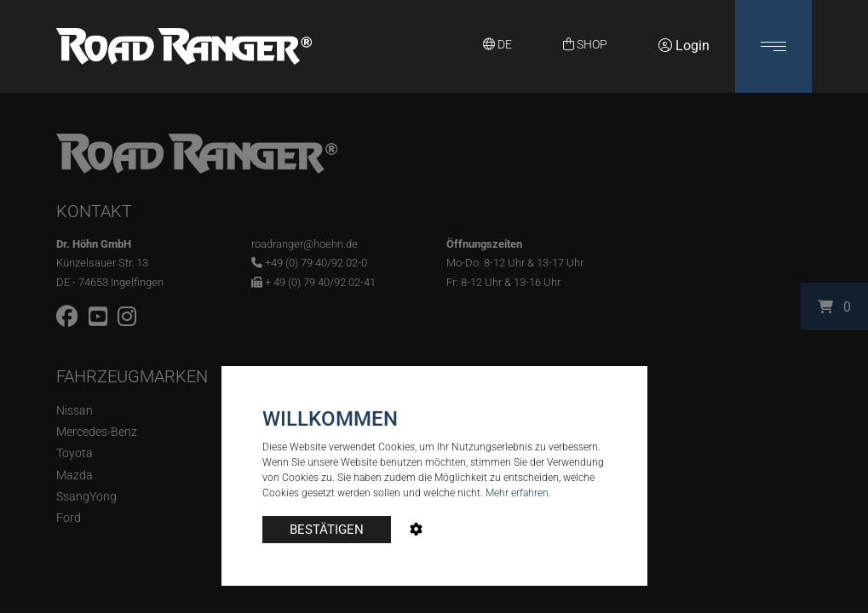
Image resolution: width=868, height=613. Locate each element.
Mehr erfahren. (518, 493)
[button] (773, 46)
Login (684, 46)
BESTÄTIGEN (327, 530)
